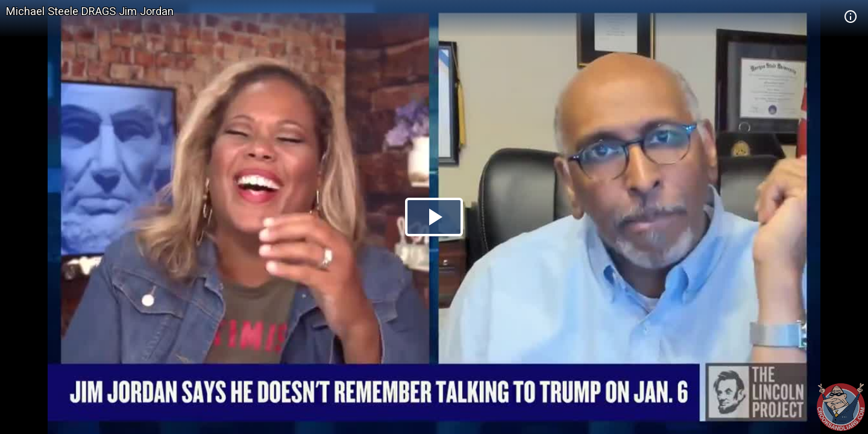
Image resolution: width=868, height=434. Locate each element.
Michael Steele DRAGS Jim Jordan (90, 11)
